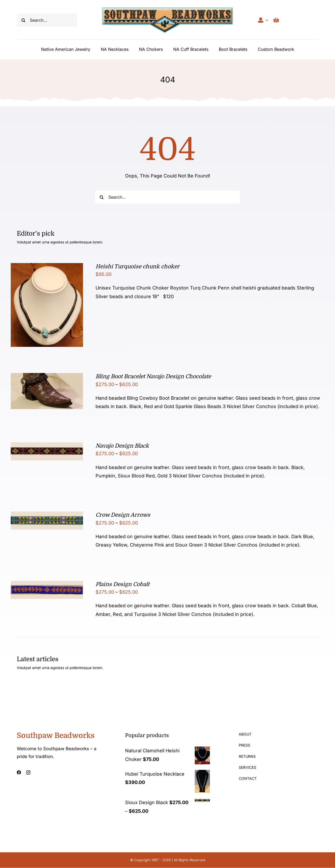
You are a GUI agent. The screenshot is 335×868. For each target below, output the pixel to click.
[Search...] (47, 20)
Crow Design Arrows (123, 515)
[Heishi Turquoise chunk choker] (47, 267)
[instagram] (28, 772)
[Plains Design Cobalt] (47, 585)
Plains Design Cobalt (122, 584)
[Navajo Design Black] (47, 446)
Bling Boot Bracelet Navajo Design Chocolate (153, 376)
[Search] (23, 20)
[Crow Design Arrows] (47, 516)
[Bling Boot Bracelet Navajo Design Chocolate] (47, 377)
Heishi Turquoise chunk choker (138, 266)
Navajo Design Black (122, 446)
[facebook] (19, 772)
